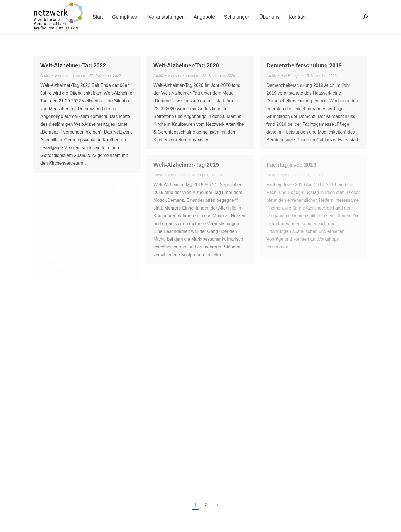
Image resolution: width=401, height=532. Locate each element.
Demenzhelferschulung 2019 (304, 65)
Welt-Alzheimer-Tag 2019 (186, 165)
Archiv (45, 76)
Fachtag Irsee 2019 (291, 165)
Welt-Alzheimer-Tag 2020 (186, 65)
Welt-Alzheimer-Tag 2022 (73, 65)
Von (70, 76)
